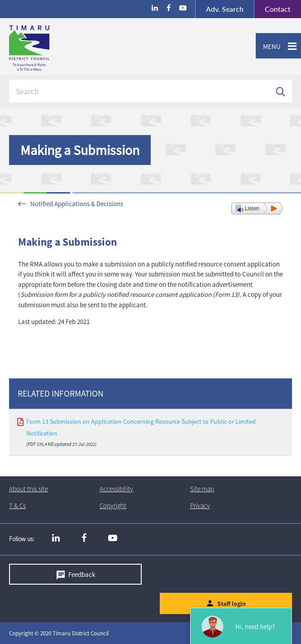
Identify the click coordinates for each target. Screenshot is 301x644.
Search (225, 9)
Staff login (232, 604)
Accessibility (116, 489)
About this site (29, 489)
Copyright (113, 506)
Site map (202, 489)
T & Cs (17, 506)
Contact (272, 9)
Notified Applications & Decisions (77, 204)
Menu (268, 47)
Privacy (200, 506)
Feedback (82, 574)
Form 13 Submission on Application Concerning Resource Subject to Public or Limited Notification (141, 427)
